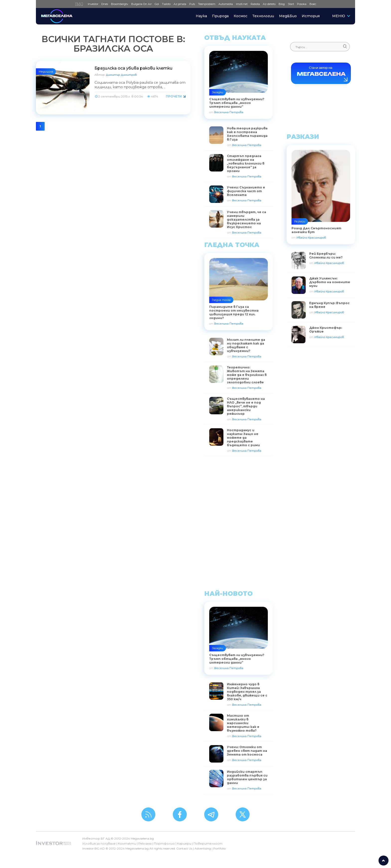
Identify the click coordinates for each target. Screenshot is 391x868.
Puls (192, 4)
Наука (201, 16)
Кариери (184, 843)
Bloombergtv (120, 4)
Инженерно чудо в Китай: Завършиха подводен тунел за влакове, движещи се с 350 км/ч (247, 692)
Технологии (263, 16)
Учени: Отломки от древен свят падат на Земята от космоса (247, 751)
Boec (313, 4)
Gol (157, 4)
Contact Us (184, 848)
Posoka (302, 4)
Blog (282, 4)
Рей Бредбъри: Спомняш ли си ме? (326, 256)
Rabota (255, 4)
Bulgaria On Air (141, 4)
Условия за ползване (99, 843)
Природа (220, 16)
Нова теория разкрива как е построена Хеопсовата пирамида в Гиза (247, 134)
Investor (93, 4)
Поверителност (208, 843)
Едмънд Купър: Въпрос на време (329, 305)
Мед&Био (288, 16)
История (311, 16)
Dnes (105, 4)
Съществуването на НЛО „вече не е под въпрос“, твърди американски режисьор (246, 406)
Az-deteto (269, 4)
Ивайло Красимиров (311, 238)
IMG (80, 4)
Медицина (46, 72)
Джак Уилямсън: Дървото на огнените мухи (330, 282)
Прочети (174, 96)
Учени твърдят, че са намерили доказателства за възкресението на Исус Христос (246, 219)
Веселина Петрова (229, 112)
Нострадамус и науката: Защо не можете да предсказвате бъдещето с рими (243, 438)
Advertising (203, 848)
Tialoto (166, 4)
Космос (241, 16)
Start (291, 4)
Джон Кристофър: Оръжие (326, 330)
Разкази (300, 221)
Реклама (145, 843)
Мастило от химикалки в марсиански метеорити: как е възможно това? (243, 723)
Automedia (226, 4)
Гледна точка (221, 300)
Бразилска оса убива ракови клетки (134, 68)
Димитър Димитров (121, 75)
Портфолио (164, 843)
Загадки (218, 92)
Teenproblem (207, 4)
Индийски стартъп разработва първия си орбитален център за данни (247, 777)
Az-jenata (180, 4)
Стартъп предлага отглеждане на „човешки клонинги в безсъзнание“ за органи (246, 163)
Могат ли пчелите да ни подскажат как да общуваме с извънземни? (246, 345)
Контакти (127, 843)
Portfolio (219, 848)
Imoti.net (242, 4)
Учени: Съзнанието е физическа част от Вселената (246, 191)
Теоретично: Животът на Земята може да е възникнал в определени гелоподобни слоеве (247, 375)
